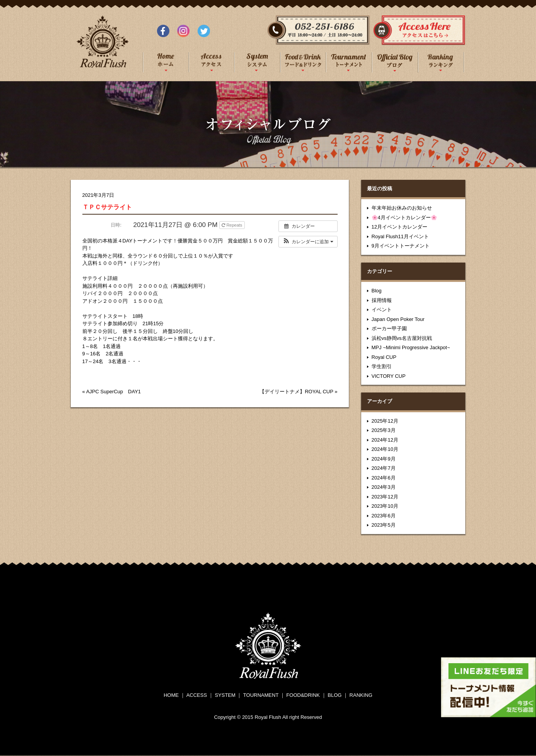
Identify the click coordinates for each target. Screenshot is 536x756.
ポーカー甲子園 (389, 329)
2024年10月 (385, 449)
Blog (377, 291)
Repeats (232, 225)
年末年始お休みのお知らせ (402, 208)
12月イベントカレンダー (399, 227)
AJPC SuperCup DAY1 (114, 392)
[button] (308, 242)
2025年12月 (385, 421)
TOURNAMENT (261, 695)
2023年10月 (385, 506)
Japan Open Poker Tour (398, 319)
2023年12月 (385, 497)
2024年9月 (384, 459)
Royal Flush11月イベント (400, 236)
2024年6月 (384, 478)
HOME (171, 695)
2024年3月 (384, 487)
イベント (382, 310)
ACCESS (197, 695)
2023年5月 (384, 525)
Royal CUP (384, 357)
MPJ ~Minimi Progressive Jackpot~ (411, 347)
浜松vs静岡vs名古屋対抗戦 (402, 338)
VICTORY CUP (389, 376)
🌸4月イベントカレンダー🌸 (404, 218)
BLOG (335, 695)
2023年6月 (384, 516)
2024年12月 (385, 440)
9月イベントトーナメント (401, 246)
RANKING (361, 695)
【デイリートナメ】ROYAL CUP (296, 392)
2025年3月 (384, 430)
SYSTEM (225, 695)
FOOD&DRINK (303, 695)
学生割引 (382, 366)
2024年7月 (384, 468)
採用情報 (382, 300)
